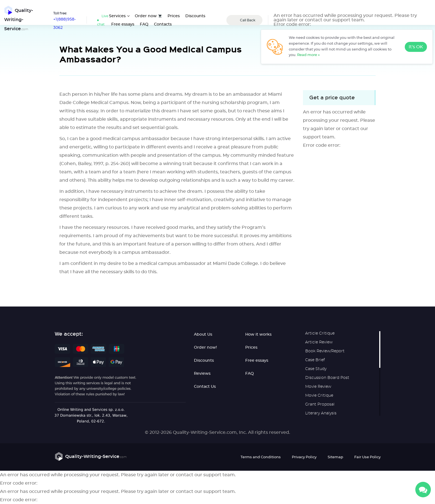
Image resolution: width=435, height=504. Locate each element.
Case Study (316, 369)
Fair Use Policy (367, 457)
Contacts (163, 24)
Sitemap (335, 457)
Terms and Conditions (261, 457)
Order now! (205, 348)
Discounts (195, 16)
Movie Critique (319, 396)
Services (117, 16)
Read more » (308, 55)
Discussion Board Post (327, 378)
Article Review (319, 342)
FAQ (144, 24)
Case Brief (315, 360)
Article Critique (320, 333)
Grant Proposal (320, 404)
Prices (174, 16)
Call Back (248, 20)
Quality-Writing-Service (19, 19)
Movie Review (318, 387)
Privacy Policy (304, 457)
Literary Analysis (321, 413)
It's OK (416, 47)
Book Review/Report (325, 351)
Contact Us (205, 387)
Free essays (123, 24)
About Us (203, 335)
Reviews (202, 374)
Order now (146, 16)
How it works (258, 335)
